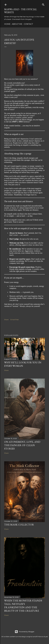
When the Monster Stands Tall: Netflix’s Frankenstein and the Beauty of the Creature (23, 606)
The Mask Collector (19, 525)
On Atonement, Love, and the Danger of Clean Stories (22, 445)
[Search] (43, 4)
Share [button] (6, 320)
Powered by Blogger (25, 632)
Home (7, 24)
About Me (17, 24)
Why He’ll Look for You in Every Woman (23, 364)
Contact (28, 24)
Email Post (15, 320)
